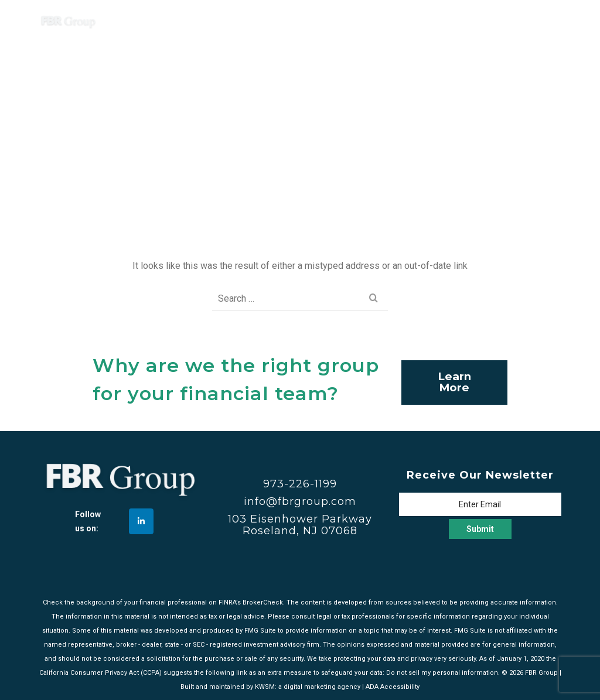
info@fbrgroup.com (300, 501)
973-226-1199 (300, 484)
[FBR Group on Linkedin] (141, 521)
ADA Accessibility (393, 687)
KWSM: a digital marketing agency (308, 687)
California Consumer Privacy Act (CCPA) (100, 673)
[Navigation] (547, 21)
